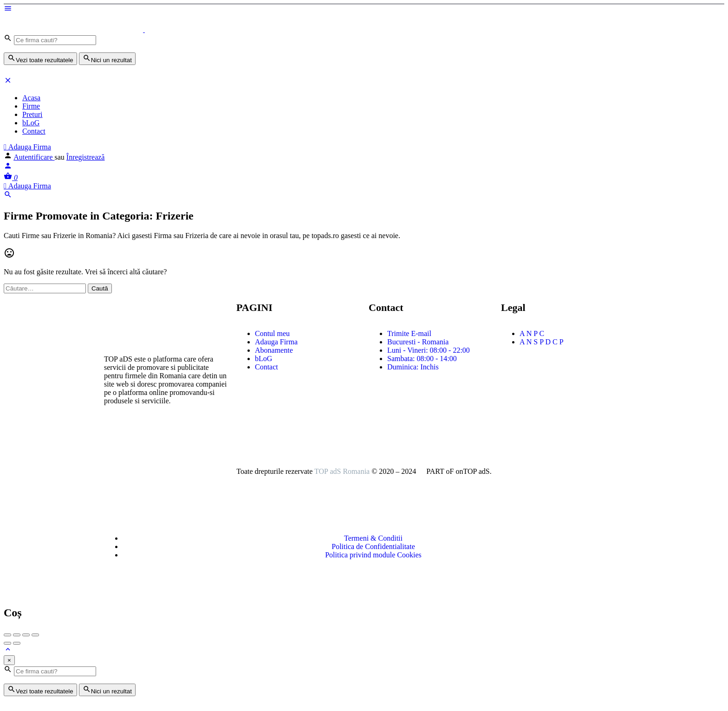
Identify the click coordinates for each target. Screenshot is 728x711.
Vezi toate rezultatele (40, 59)
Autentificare (34, 157)
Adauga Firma (27, 147)
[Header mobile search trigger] (8, 196)
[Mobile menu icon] (364, 9)
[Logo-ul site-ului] (74, 29)
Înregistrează (86, 157)
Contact (34, 131)
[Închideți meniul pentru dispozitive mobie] (8, 82)
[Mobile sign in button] (8, 167)
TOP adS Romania (342, 471)
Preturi (32, 114)
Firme (31, 106)
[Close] (9, 660)
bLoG (31, 123)
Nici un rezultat (107, 59)
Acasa (31, 98)
